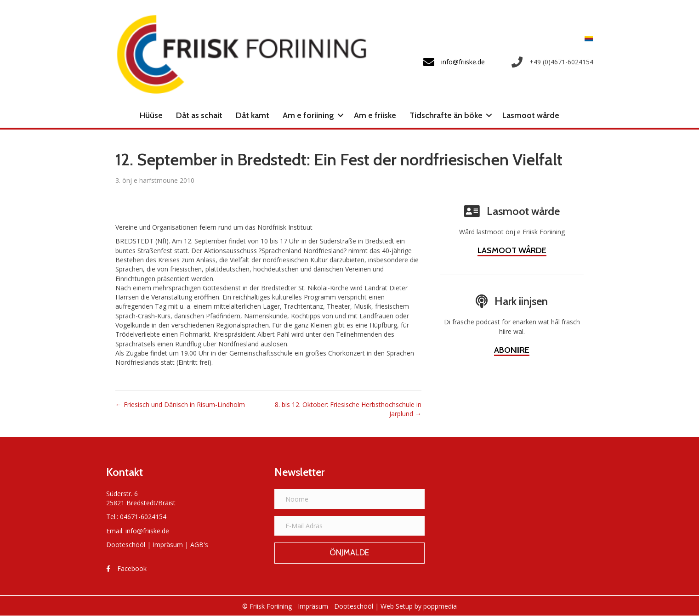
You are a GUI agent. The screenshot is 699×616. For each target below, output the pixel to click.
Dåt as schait (199, 115)
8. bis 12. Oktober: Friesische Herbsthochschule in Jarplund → (348, 409)
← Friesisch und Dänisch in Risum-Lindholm (180, 404)
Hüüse (151, 115)
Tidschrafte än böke (446, 115)
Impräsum (168, 545)
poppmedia (440, 606)
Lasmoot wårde (531, 115)
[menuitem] (586, 38)
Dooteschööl (126, 545)
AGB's (199, 545)
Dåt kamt (253, 115)
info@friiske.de (147, 531)
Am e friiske (375, 115)
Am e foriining (308, 115)
